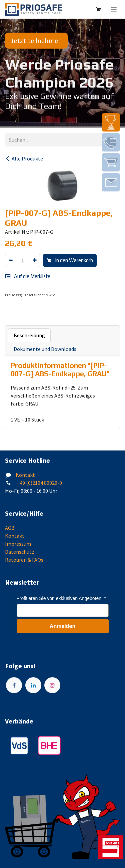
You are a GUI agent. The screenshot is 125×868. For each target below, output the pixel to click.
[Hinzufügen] (35, 261)
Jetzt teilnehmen (36, 40)
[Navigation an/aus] (114, 9)
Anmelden (62, 626)
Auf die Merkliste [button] (28, 276)
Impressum (18, 544)
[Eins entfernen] (11, 261)
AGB (10, 528)
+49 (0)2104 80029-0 (39, 483)
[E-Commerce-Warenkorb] (98, 9)
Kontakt (25, 475)
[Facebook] (14, 685)
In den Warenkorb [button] (70, 260)
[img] (111, 122)
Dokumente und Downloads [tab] (45, 349)
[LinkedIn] (33, 685)
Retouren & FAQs (24, 560)
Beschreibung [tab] (29, 335)
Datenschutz (20, 552)
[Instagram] (52, 685)
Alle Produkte (24, 158)
